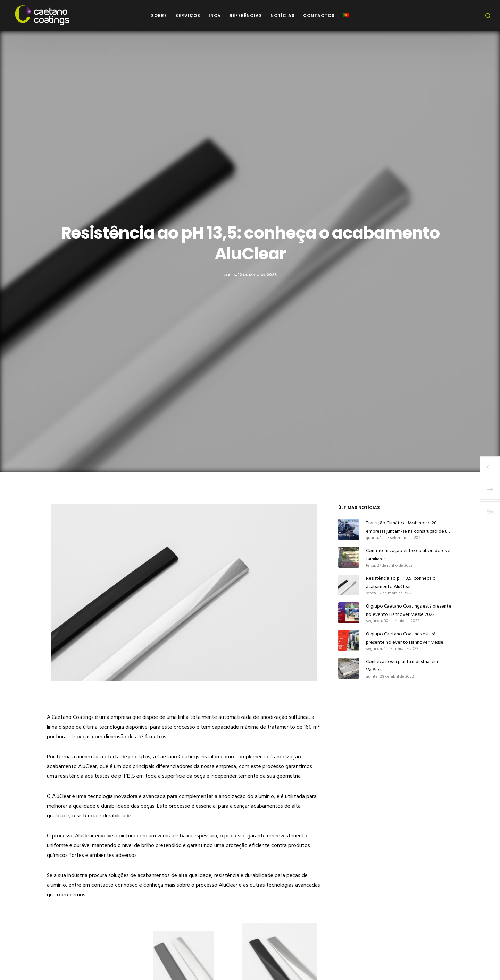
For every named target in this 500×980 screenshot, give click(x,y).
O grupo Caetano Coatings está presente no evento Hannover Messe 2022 (409, 610)
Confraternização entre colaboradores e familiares (408, 555)
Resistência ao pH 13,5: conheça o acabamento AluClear (401, 582)
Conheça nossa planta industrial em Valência (402, 666)
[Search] (484, 16)
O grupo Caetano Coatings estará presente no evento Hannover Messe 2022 (405, 638)
